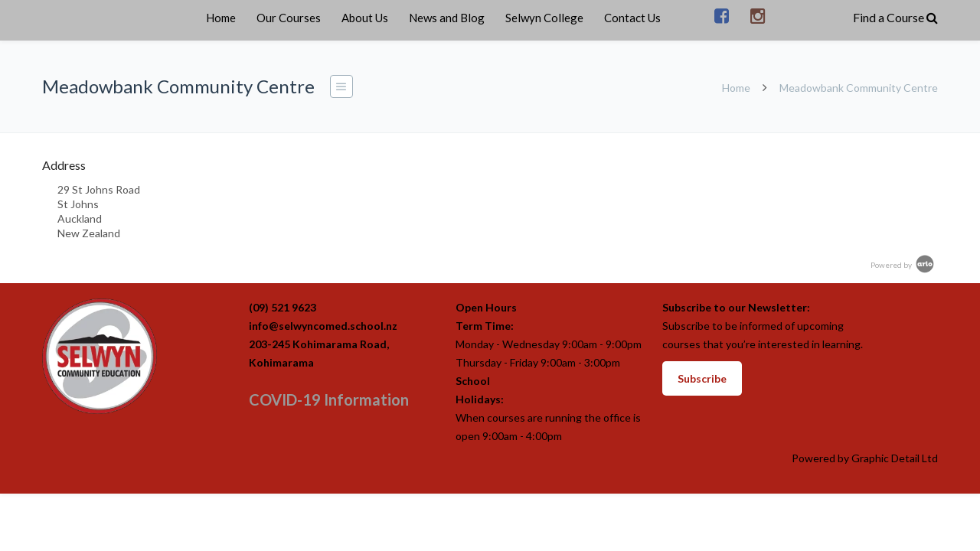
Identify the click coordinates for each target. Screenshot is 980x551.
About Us (365, 18)
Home (221, 18)
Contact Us (632, 18)
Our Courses (289, 18)
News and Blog (447, 18)
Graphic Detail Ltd (895, 458)
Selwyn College (544, 18)
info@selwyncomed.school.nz (323, 326)
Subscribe (702, 378)
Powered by (903, 265)
